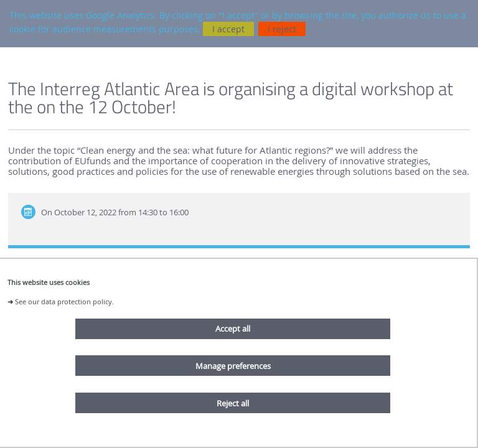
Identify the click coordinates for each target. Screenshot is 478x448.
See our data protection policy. (64, 301)
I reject (282, 29)
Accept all (233, 329)
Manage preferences (233, 366)
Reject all (233, 403)
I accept (228, 29)
